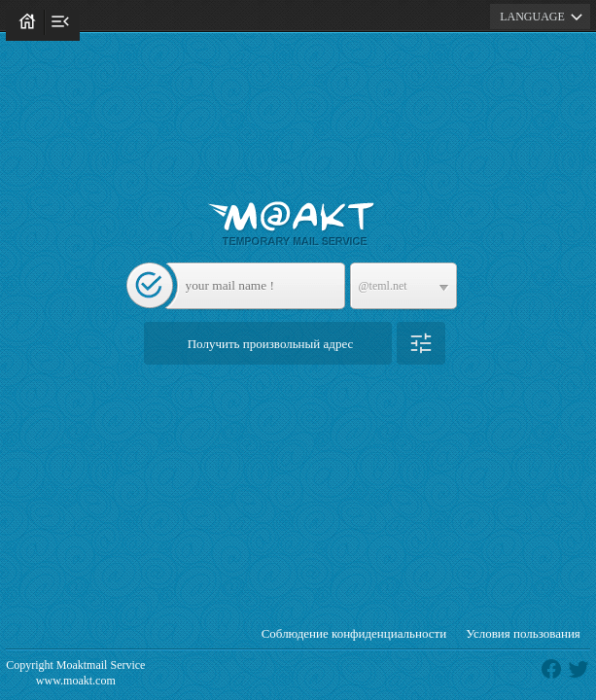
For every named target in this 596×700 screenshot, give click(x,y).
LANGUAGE (544, 17)
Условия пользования (523, 633)
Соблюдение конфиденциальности (354, 633)
